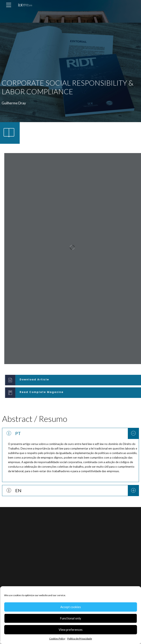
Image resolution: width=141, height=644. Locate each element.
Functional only (70, 618)
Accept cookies (71, 607)
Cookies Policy (57, 639)
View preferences (71, 630)
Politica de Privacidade (80, 639)
